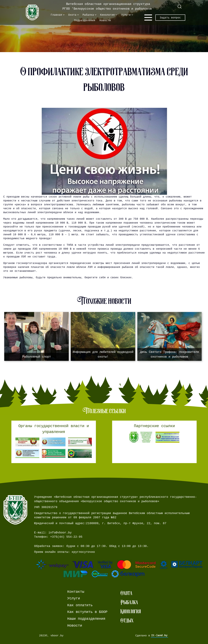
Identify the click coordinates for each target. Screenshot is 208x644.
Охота (72, 15)
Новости (105, 20)
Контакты (76, 592)
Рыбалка (88, 15)
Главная (56, 15)
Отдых (127, 620)
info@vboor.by (60, 533)
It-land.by (159, 636)
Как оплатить (80, 605)
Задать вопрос (170, 18)
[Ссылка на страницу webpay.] (119, 568)
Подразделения (85, 20)
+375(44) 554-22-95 (66, 537)
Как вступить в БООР (87, 612)
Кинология (107, 15)
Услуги (126, 15)
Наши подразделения (86, 619)
